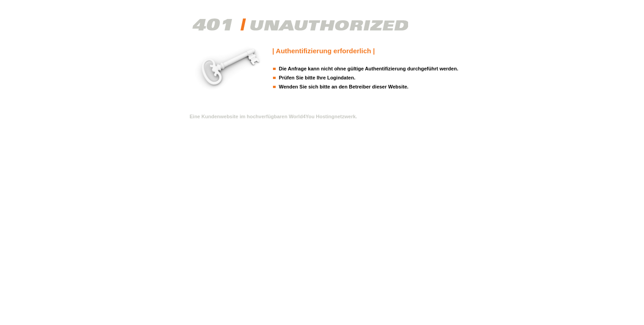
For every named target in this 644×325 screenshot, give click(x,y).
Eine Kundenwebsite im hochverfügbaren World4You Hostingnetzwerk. (274, 116)
